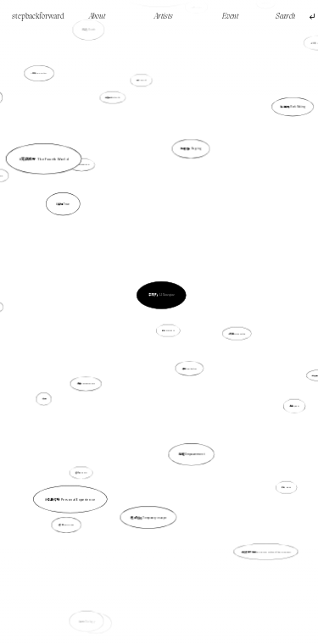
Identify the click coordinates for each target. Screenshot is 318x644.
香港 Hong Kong (75, 506)
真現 (59, 389)
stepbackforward (38, 17)
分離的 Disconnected (232, 333)
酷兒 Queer (294, 406)
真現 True (76, 218)
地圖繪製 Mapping (191, 152)
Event (230, 17)
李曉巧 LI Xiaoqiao (161, 295)
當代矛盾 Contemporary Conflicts (160, 65)
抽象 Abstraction (190, 368)
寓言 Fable (108, 570)
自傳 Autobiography (87, 176)
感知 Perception (42, 79)
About (97, 17)
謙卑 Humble (282, 482)
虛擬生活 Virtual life (119, 124)
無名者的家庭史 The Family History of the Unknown (266, 550)
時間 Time (20, 194)
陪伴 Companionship (87, 383)
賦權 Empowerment (186, 429)
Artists (164, 17)
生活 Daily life (142, 85)
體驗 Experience (168, 330)
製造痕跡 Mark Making (274, 137)
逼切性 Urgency (81, 472)
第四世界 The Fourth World (62, 183)
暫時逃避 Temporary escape (150, 502)
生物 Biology (90, 612)
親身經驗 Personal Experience (79, 482)
